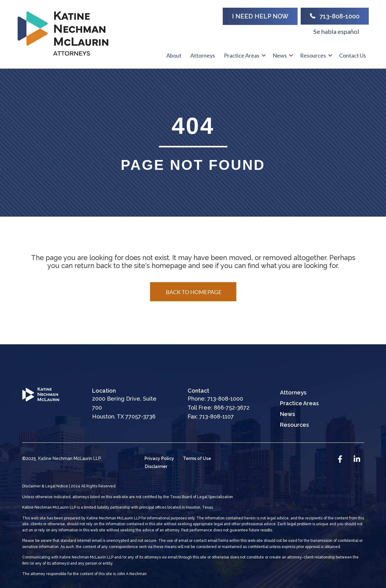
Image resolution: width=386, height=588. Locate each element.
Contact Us (353, 55)
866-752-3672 (232, 408)
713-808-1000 (225, 399)
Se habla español (336, 31)
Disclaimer (156, 466)
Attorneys (203, 55)
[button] (260, 16)
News (280, 55)
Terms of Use (197, 458)
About (174, 55)
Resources (313, 55)
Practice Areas (242, 55)
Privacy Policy (159, 458)
